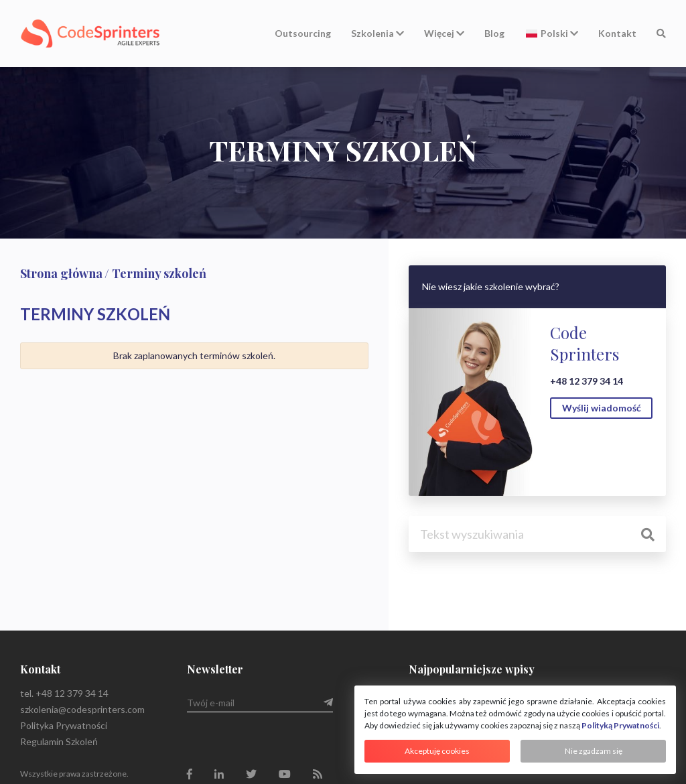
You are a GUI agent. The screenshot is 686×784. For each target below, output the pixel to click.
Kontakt (617, 33)
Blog (494, 33)
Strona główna (61, 273)
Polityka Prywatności (64, 725)
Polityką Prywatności (620, 725)
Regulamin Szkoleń (59, 741)
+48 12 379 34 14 (587, 381)
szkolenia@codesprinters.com (82, 709)
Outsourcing (303, 33)
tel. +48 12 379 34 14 (64, 693)
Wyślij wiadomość (602, 408)
